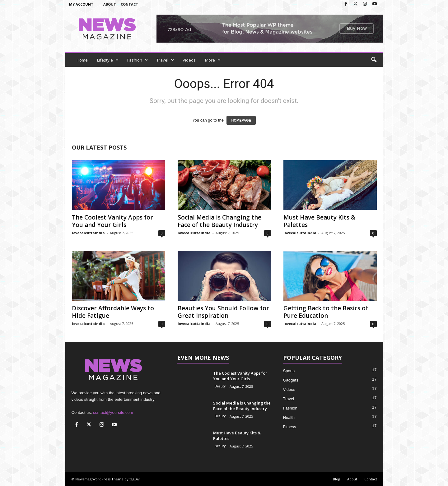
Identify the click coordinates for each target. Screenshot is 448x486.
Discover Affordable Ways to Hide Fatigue (113, 312)
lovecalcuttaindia (88, 233)
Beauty (220, 386)
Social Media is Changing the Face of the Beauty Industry (219, 221)
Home (82, 60)
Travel (165, 60)
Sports (289, 371)
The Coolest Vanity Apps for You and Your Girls (112, 221)
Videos (189, 60)
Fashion (138, 60)
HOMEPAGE (241, 120)
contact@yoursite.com (113, 412)
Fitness (290, 427)
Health (289, 417)
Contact (129, 4)
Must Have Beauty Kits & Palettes (319, 221)
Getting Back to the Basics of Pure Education (326, 312)
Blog (336, 479)
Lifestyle (108, 60)
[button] (374, 60)
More (213, 60)
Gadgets (291, 380)
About (110, 4)
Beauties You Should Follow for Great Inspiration (223, 312)
